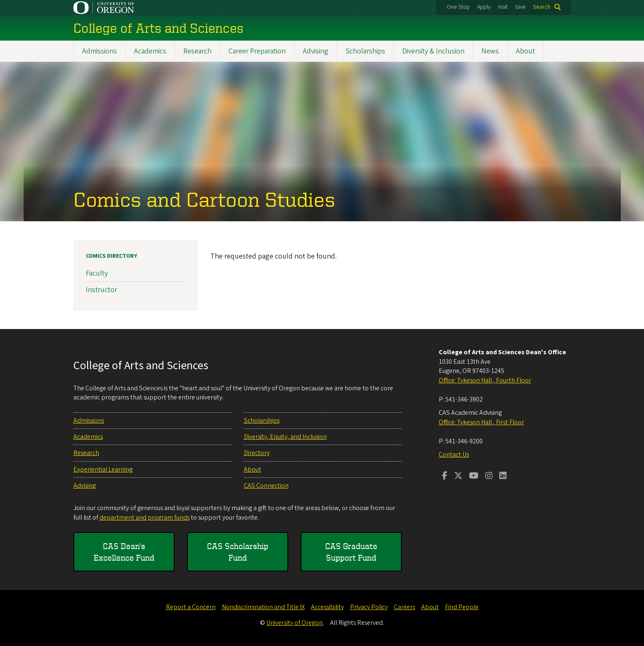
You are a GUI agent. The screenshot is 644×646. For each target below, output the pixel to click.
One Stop (458, 7)
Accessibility (327, 607)
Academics (150, 51)
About (525, 51)
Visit (503, 7)
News (490, 51)
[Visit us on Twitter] (458, 477)
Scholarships (365, 51)
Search (542, 7)
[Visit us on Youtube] (474, 477)
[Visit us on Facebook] (445, 477)
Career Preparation (257, 51)
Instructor (101, 290)
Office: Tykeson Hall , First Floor (481, 422)
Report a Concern (191, 607)
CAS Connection (266, 486)
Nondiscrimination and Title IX (263, 607)
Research (197, 51)
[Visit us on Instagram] (489, 477)
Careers (405, 607)
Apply (484, 7)
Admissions (100, 51)
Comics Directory (112, 256)
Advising (316, 51)
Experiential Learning (103, 469)
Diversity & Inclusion (433, 51)
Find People (462, 607)
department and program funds (145, 518)
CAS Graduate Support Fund (351, 552)
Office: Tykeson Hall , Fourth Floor (485, 380)
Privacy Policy (369, 607)
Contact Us (454, 455)
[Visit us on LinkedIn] (503, 477)
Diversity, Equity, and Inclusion (285, 437)
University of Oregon (294, 623)
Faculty (97, 273)
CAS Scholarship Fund (238, 552)
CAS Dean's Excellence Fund (124, 552)
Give (520, 7)
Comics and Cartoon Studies (204, 199)
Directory (257, 453)
